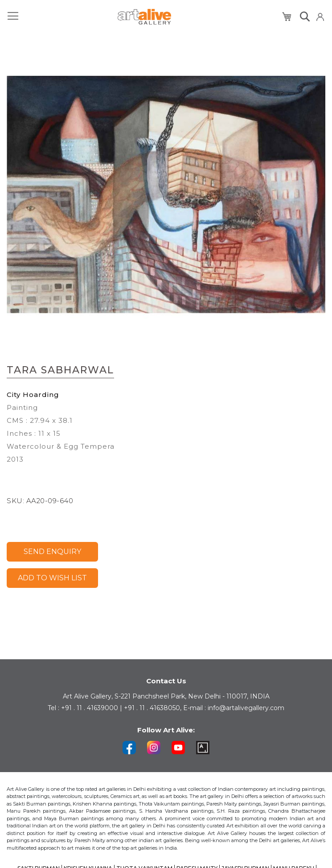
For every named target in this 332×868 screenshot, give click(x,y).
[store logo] (144, 17)
